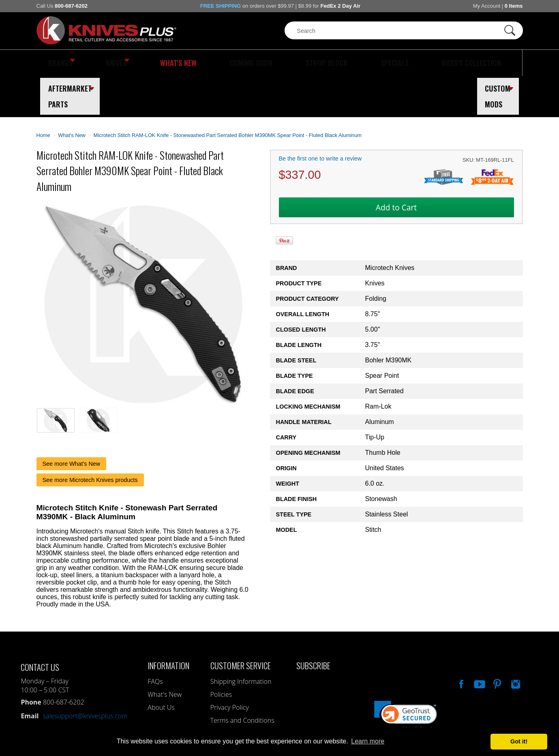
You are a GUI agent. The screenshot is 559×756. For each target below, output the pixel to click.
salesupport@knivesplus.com (85, 675)
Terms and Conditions (242, 679)
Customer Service (241, 624)
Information (168, 624)
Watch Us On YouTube (479, 642)
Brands (58, 63)
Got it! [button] (519, 741)
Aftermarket (443, 63)
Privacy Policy (230, 666)
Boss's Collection (368, 63)
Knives (103, 63)
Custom (501, 63)
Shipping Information (241, 640)
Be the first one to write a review (320, 117)
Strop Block (261, 63)
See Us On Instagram (515, 642)
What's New (150, 63)
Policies (221, 653)
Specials (311, 63)
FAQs (155, 640)
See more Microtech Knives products (90, 439)
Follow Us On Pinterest (497, 642)
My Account (487, 6)
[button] (406, 675)
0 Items (514, 6)
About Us (161, 666)
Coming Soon (204, 63)
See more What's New (72, 422)
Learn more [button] (368, 741)
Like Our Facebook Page (460, 642)
